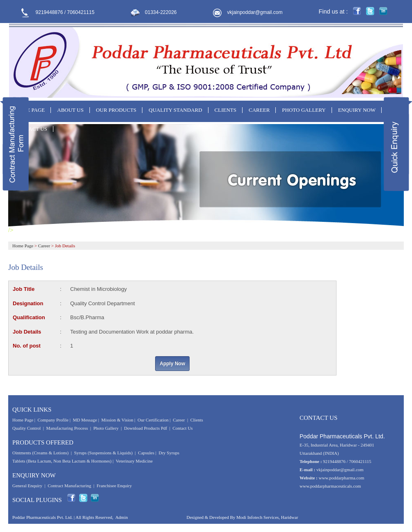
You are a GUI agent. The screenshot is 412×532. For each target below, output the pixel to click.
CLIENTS (225, 110)
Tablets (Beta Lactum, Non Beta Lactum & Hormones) (62, 461)
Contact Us (182, 428)
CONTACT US (31, 129)
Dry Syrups (169, 453)
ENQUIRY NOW (357, 110)
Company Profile (53, 420)
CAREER (259, 110)
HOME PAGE (30, 110)
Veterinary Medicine (134, 461)
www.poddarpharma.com (341, 478)
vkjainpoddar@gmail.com (255, 12)
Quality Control (26, 428)
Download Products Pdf (145, 428)
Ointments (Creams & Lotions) (40, 453)
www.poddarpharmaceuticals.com (330, 486)
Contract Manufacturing (69, 486)
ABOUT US (70, 110)
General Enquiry (27, 486)
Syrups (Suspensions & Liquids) (104, 453)
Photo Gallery (106, 428)
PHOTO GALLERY (304, 110)
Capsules (146, 453)
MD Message (85, 420)
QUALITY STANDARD (175, 110)
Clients (197, 420)
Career (44, 246)
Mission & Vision (117, 420)
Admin (122, 517)
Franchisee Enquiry (114, 486)
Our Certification (153, 420)
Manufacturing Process (67, 428)
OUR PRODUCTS (116, 110)
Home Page (23, 246)
